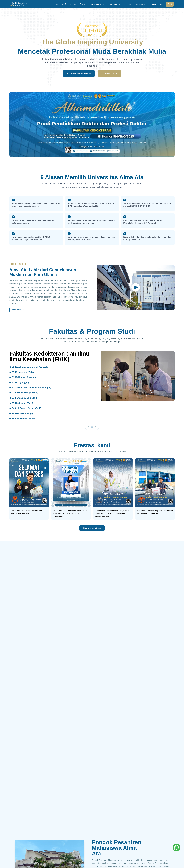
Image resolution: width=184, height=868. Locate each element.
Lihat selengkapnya (20, 310)
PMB (170, 4)
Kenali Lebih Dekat (109, 73)
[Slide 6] (89, 159)
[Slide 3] (72, 159)
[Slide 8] (100, 159)
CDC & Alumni (141, 4)
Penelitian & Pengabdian (101, 4)
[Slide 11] (117, 159)
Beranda (59, 4)
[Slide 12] (123, 159)
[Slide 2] (67, 159)
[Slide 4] (78, 159)
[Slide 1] (61, 159)
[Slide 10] (112, 159)
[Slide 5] (84, 159)
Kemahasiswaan (126, 4)
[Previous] (88, 427)
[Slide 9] (106, 159)
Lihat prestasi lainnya (92, 528)
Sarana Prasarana (156, 4)
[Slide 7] (95, 159)
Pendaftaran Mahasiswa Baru (79, 73)
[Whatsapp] (176, 847)
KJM (115, 4)
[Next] (96, 427)
